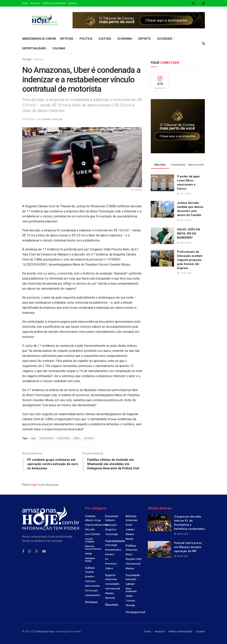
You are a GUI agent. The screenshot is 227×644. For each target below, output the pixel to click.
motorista (64, 438)
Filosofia (90, 530)
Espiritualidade (34, 48)
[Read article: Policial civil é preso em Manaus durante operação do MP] (160, 549)
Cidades (46, 119)
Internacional (113, 589)
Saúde (89, 554)
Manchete (112, 605)
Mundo (130, 539)
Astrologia (111, 545)
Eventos (90, 577)
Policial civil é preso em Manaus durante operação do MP (188, 547)
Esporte (145, 39)
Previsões (111, 564)
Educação (131, 579)
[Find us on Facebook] (23, 551)
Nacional (110, 598)
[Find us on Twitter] (37, 551)
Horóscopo (92, 591)
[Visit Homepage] (45, 20)
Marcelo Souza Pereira (93, 548)
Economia (125, 39)
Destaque (91, 602)
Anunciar (35, 3)
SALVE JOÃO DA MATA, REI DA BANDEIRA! (189, 234)
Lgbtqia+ (130, 584)
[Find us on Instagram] (29, 551)
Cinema (89, 572)
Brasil (129, 525)
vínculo (89, 438)
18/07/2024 (29, 119)
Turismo (130, 601)
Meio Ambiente (131, 590)
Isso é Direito (93, 534)
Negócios (111, 530)
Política (86, 39)
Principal (27, 59)
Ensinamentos (113, 550)
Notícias (67, 39)
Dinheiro (110, 520)
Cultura (105, 39)
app (33, 438)
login (34, 485)
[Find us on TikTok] (204, 3)
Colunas (59, 48)
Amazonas (111, 579)
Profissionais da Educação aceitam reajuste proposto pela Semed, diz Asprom (190, 260)
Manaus (110, 593)
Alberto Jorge (93, 520)
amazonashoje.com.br (39, 39)
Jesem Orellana (90, 540)
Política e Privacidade (54, 3)
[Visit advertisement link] (139, 20)
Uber (77, 438)
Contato (72, 3)
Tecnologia (111, 534)
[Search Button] (204, 44)
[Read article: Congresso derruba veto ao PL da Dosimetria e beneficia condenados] (160, 523)
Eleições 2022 (134, 559)
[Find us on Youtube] (44, 551)
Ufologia (130, 605)
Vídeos (109, 568)
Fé (107, 559)
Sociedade (165, 39)
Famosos (90, 581)
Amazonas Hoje (45, 632)
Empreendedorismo (96, 525)
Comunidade (112, 584)
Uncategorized (135, 612)
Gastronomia (92, 586)
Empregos (111, 525)
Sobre (25, 3)
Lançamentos (93, 595)
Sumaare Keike (90, 560)
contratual (46, 438)
